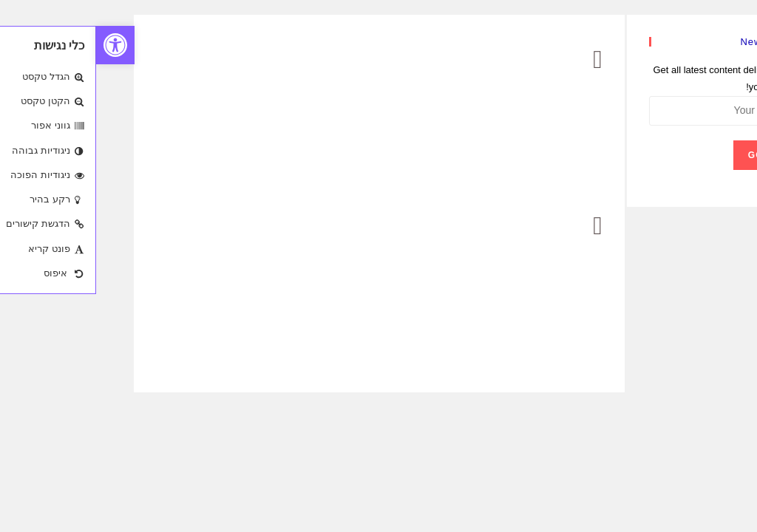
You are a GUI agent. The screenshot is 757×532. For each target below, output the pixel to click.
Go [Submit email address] (660, 155)
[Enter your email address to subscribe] (625, 111)
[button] (19, 45)
